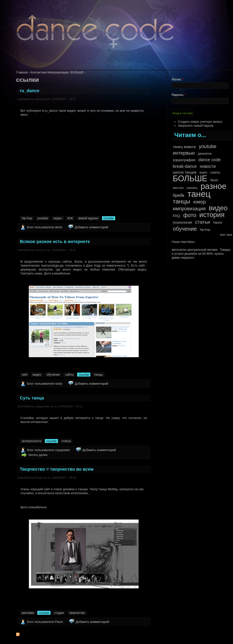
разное (213, 186)
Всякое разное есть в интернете (55, 241)
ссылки (109, 218)
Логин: (178, 79)
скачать (192, 188)
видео (58, 218)
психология (182, 222)
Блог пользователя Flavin (45, 622)
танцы (98, 375)
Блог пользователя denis (45, 227)
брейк (179, 195)
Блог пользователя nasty (45, 384)
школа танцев (185, 172)
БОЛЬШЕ (190, 179)
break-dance (185, 166)
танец (199, 194)
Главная (22, 72)
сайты (69, 375)
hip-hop (27, 218)
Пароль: (179, 95)
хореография (184, 160)
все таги (226, 235)
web (25, 375)
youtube (43, 218)
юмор (200, 202)
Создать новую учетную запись (200, 122)
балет (214, 180)
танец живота (184, 147)
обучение (53, 375)
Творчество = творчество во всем (57, 469)
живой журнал (88, 218)
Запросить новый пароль (196, 126)
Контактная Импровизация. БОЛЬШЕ (57, 72)
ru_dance (30, 91)
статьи (66, 441)
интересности (32, 441)
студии (59, 613)
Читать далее (38, 455)
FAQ (177, 216)
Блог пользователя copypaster (48, 450)
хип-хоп (178, 188)
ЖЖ (70, 218)
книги (203, 172)
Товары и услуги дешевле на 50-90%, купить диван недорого (201, 254)
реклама (28, 613)
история (212, 215)
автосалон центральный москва (194, 250)
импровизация (189, 209)
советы (215, 172)
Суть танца (32, 398)
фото (190, 215)
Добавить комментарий (91, 227)
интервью (184, 153)
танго (218, 222)
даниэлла (205, 154)
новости (208, 166)
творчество (77, 613)
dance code (209, 160)
